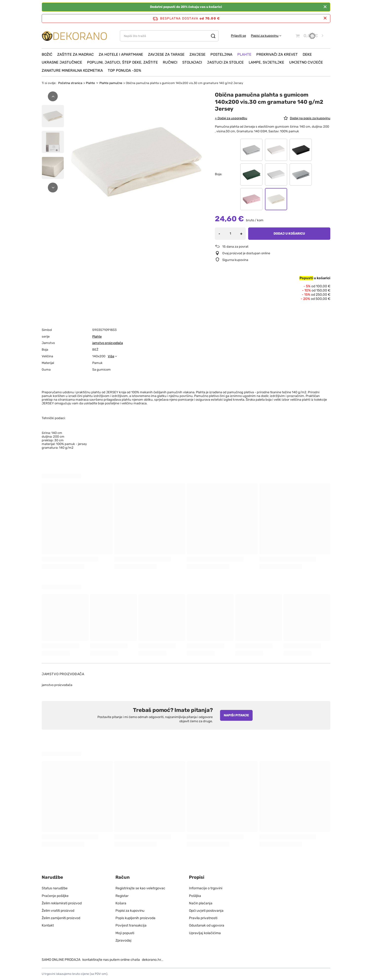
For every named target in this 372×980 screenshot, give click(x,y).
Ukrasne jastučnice (62, 62)
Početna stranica (70, 83)
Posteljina (221, 54)
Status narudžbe (55, 888)
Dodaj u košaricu (289, 233)
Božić (47, 54)
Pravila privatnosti (203, 918)
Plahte (244, 54)
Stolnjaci (192, 62)
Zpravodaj (123, 940)
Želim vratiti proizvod (58, 911)
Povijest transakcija (131, 925)
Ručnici (170, 62)
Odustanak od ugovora (207, 925)
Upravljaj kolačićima (205, 933)
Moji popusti (125, 933)
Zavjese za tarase (166, 54)
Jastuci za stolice (225, 62)
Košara (121, 903)
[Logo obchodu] (75, 36)
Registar (122, 896)
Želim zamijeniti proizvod (61, 918)
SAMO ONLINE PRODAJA (61, 960)
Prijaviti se (238, 36)
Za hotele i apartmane (121, 54)
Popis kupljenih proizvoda (135, 918)
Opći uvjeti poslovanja (206, 911)
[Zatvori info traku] (325, 18)
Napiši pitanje (236, 715)
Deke (307, 54)
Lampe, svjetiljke (266, 62)
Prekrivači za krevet (277, 54)
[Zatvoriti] (325, 7)
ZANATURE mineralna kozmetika (72, 70)
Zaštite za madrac (75, 54)
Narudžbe (52, 877)
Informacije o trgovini (206, 888)
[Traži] (213, 36)
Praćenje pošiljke (55, 896)
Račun (123, 877)
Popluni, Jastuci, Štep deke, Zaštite (122, 62)
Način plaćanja (201, 903)
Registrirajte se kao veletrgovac (140, 888)
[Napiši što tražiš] (169, 36)
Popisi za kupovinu (265, 36)
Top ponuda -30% (124, 70)
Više (111, 356)
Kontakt (48, 925)
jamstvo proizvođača (108, 343)
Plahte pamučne (111, 83)
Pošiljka (195, 896)
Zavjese (197, 54)
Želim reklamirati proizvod (62, 903)
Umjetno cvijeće (306, 62)
